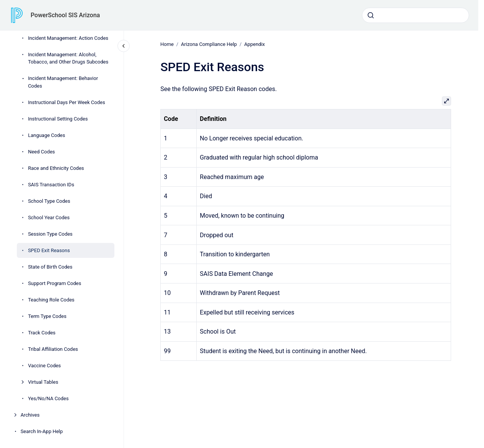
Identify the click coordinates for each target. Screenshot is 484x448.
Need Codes (41, 152)
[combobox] (416, 15)
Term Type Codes (47, 316)
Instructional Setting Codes (58, 119)
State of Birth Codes (50, 267)
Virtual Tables (43, 382)
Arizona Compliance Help (209, 44)
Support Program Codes (55, 283)
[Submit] (371, 15)
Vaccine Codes (44, 366)
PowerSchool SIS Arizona (65, 15)
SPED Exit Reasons (49, 250)
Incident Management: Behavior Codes (63, 82)
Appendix (254, 44)
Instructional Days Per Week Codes (67, 102)
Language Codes (46, 135)
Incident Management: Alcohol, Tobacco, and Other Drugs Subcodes (68, 58)
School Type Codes (49, 201)
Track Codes (42, 333)
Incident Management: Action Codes (68, 38)
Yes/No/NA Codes (48, 398)
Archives (30, 415)
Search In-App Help (42, 431)
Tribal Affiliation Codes (53, 349)
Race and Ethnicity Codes (56, 168)
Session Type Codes (50, 234)
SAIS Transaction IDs (51, 185)
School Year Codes (49, 217)
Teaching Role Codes (51, 300)
